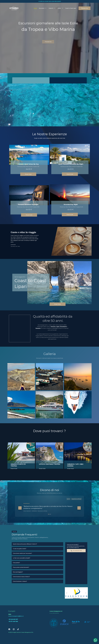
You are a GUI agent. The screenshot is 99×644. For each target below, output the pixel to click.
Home (35, 8)
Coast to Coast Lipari (71, 8)
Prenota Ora (84, 8)
